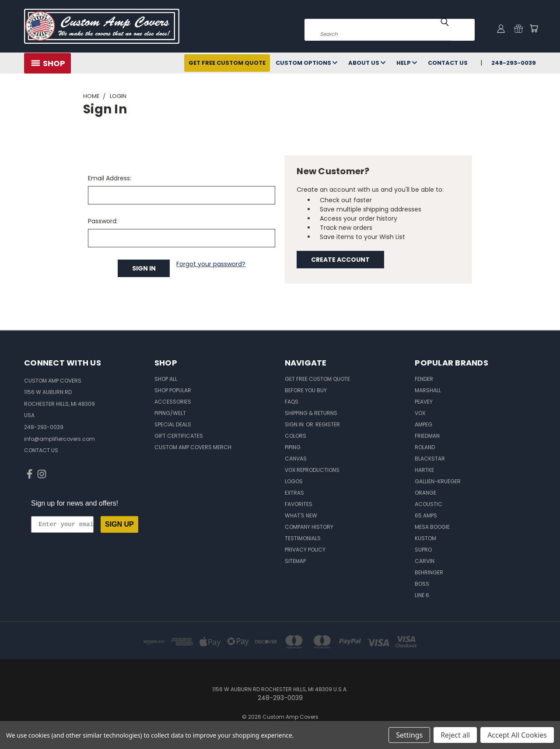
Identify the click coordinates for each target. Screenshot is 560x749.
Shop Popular (173, 390)
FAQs (292, 402)
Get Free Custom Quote (227, 63)
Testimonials (303, 538)
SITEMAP (295, 561)
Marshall (428, 390)
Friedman (427, 436)
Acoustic (429, 504)
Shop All (166, 379)
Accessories (173, 402)
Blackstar (430, 459)
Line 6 (422, 595)
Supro (423, 550)
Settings (409, 735)
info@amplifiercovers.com (59, 439)
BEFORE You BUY (306, 390)
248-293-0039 (514, 63)
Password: (103, 221)
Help (407, 63)
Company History (309, 527)
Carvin (425, 561)
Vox (420, 413)
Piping (293, 447)
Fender (424, 379)
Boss (422, 584)
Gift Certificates (179, 436)
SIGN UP (119, 524)
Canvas (296, 459)
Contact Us (448, 63)
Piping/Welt (170, 413)
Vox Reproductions (312, 470)
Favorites (299, 504)
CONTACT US (41, 450)
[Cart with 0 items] (534, 28)
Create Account (340, 260)
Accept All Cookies (517, 735)
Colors (296, 436)
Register (328, 424)
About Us (367, 63)
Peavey (424, 402)
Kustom (425, 538)
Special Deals (173, 424)
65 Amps (426, 515)
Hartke (424, 470)
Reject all (455, 735)
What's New (301, 515)
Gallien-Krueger (438, 481)
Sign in (295, 424)
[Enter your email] (62, 524)
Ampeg (423, 424)
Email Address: (110, 178)
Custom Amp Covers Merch (193, 447)
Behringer (429, 572)
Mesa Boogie (432, 527)
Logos (294, 481)
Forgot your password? (211, 264)
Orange (425, 493)
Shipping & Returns (311, 413)
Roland (425, 447)
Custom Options (306, 63)
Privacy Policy (305, 550)
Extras (294, 493)
